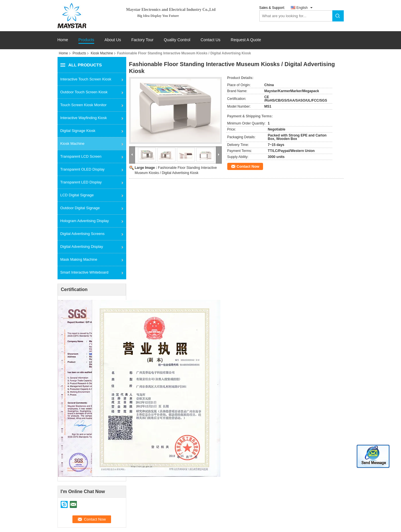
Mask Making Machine (79, 259)
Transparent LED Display (81, 182)
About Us (113, 40)
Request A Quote (246, 40)
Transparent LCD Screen (81, 156)
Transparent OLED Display (83, 169)
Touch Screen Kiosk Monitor (84, 105)
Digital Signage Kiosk (78, 131)
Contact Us (211, 40)
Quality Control (177, 40)
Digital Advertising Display (82, 247)
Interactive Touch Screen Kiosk (86, 79)
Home (63, 40)
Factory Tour (143, 40)
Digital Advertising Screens (83, 234)
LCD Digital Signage (77, 195)
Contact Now (248, 166)
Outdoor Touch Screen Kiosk (84, 92)
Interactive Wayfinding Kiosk (84, 118)
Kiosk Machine (102, 53)
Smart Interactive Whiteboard (84, 272)
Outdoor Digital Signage (80, 208)
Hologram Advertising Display (85, 221)
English (302, 8)
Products (86, 40)
